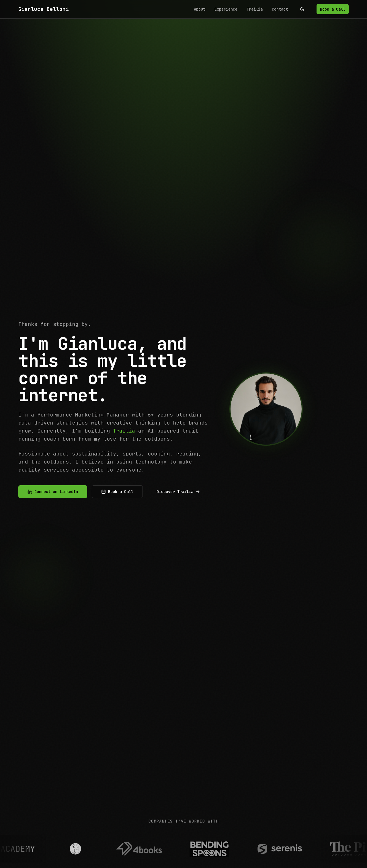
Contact (280, 9)
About (200, 9)
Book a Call (333, 9)
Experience (226, 9)
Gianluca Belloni (44, 9)
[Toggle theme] (302, 9)
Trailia (255, 9)
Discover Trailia (178, 492)
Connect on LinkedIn (53, 492)
